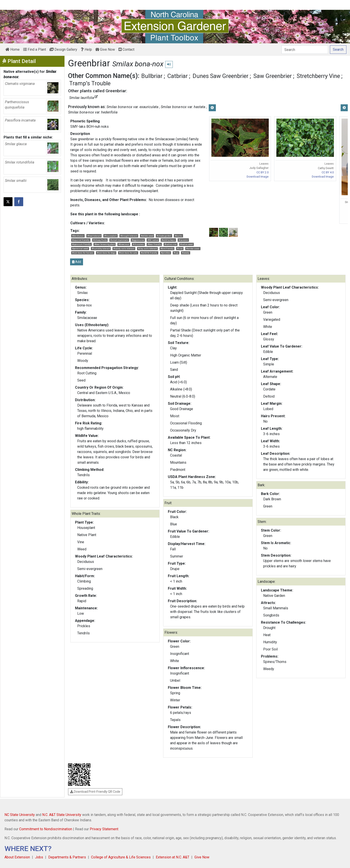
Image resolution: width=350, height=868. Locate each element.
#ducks (178, 236)
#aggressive (138, 240)
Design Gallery (63, 49)
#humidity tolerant (101, 248)
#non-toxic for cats (128, 253)
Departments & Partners (67, 857)
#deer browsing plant (105, 244)
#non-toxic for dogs (106, 253)
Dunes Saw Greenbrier (221, 76)
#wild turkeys (168, 240)
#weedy (186, 253)
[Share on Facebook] (19, 202)
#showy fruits (100, 240)
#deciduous (78, 236)
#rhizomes (138, 244)
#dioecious (124, 244)
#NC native (153, 240)
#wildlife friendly (149, 253)
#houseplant (110, 236)
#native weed (186, 244)
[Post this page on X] (8, 202)
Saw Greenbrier (273, 76)
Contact (126, 49)
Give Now (105, 49)
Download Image (258, 177)
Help (86, 49)
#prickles (166, 253)
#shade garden (164, 236)
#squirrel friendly (81, 240)
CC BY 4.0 (328, 172)
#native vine (171, 244)
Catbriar (178, 76)
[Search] (305, 50)
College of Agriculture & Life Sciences (121, 857)
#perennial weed (80, 248)
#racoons (183, 240)
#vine (180, 248)
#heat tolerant (94, 236)
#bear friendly (154, 244)
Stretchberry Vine (318, 76)
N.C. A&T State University (62, 815)
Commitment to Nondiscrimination (46, 829)
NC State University (20, 815)
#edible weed (147, 236)
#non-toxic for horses (83, 253)
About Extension (17, 857)
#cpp (176, 253)
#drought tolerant (129, 236)
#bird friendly (167, 248)
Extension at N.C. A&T (173, 857)
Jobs (39, 857)
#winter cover (193, 248)
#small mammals (119, 240)
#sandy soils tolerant (124, 248)
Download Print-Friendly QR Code (95, 792)
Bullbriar (152, 76)
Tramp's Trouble (90, 83)
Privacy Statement (104, 829)
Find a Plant (35, 49)
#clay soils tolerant (147, 248)
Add (77, 262)
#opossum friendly (81, 244)
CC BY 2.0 (262, 172)
